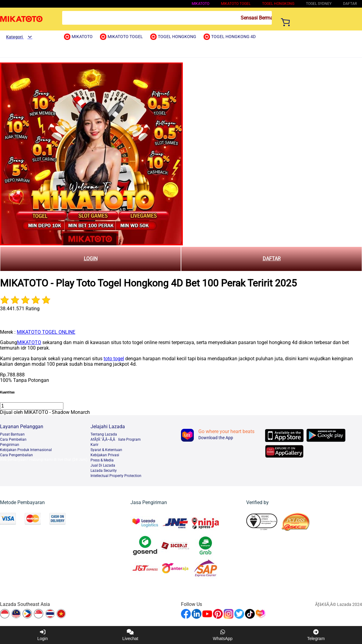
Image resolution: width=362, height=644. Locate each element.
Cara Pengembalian (16, 455)
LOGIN (91, 259)
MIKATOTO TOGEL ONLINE (46, 332)
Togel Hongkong (278, 4)
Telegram (316, 635)
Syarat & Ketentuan (106, 450)
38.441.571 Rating (20, 309)
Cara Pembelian (13, 439)
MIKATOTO (201, 4)
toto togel (114, 359)
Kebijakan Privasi (105, 455)
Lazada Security (104, 471)
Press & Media (102, 460)
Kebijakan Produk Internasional (26, 450)
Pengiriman (10, 445)
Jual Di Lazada (103, 465)
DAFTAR (272, 259)
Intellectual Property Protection (116, 476)
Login (42, 635)
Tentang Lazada (104, 434)
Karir (94, 445)
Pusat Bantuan (12, 434)
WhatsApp (223, 635)
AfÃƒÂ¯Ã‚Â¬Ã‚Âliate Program (116, 439)
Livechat (130, 635)
